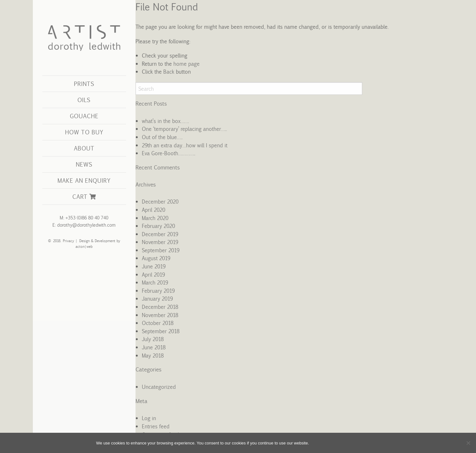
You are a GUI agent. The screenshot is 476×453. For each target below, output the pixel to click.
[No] (468, 443)
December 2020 (160, 201)
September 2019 (161, 250)
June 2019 (154, 266)
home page (187, 64)
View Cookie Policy (356, 443)
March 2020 (155, 218)
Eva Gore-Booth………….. (169, 153)
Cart (84, 196)
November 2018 (160, 315)
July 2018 (153, 339)
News (84, 164)
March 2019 (155, 282)
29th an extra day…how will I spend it (185, 145)
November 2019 (160, 242)
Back (168, 71)
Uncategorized (159, 387)
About (84, 148)
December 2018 (160, 307)
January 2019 (157, 298)
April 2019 (153, 274)
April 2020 (154, 210)
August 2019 (156, 258)
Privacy (67, 241)
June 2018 (154, 347)
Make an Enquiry (84, 180)
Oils (84, 100)
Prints (84, 84)
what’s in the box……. (165, 121)
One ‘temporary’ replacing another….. (184, 129)
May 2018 (153, 355)
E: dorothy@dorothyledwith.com (84, 225)
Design (84, 241)
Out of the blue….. (162, 137)
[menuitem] (84, 84)
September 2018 (161, 331)
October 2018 (158, 323)
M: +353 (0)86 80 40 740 (84, 218)
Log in (149, 418)
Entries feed (156, 426)
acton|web (84, 246)
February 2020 (158, 226)
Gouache (84, 116)
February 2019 (158, 291)
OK (320, 443)
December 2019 (160, 234)
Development (105, 241)
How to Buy (84, 132)
